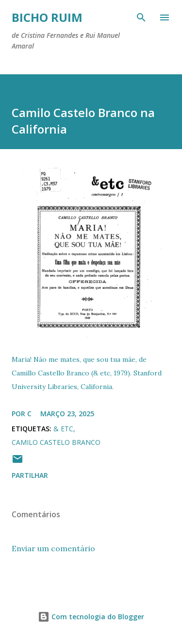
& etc (63, 429)
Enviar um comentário (53, 548)
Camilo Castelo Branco (56, 442)
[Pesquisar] (141, 17)
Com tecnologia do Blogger (91, 617)
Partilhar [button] (30, 475)
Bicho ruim (47, 17)
